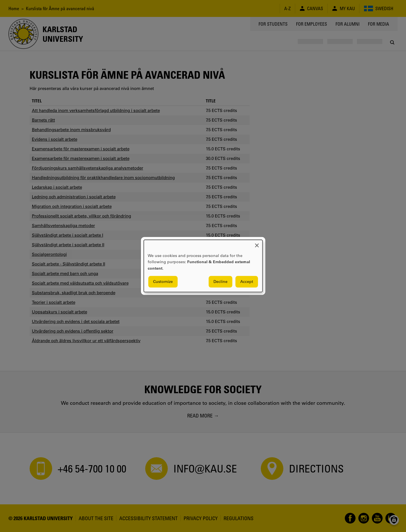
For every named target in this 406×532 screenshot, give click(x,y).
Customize (163, 282)
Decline (220, 282)
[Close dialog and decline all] (257, 243)
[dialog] (203, 266)
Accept (247, 282)
